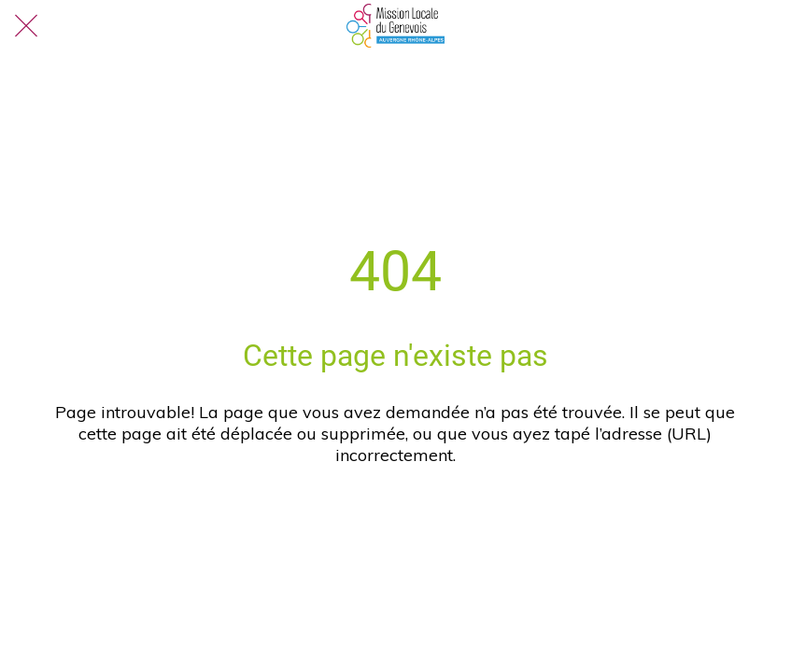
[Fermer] (26, 26)
